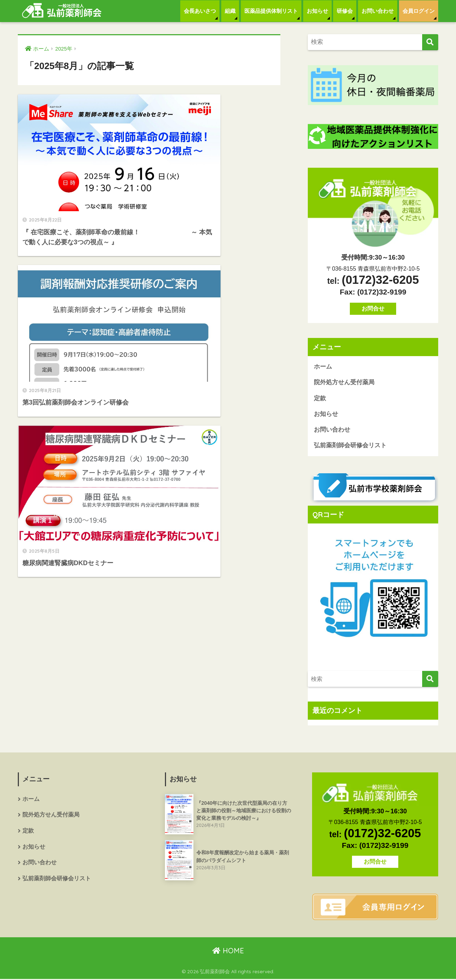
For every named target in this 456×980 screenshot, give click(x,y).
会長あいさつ (200, 11)
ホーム (323, 367)
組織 (230, 11)
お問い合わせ (378, 11)
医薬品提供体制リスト (271, 11)
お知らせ (317, 11)
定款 (320, 399)
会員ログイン (419, 11)
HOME (228, 951)
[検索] (430, 42)
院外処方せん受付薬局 (344, 383)
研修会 (345, 11)
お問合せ (373, 309)
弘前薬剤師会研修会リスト (350, 446)
